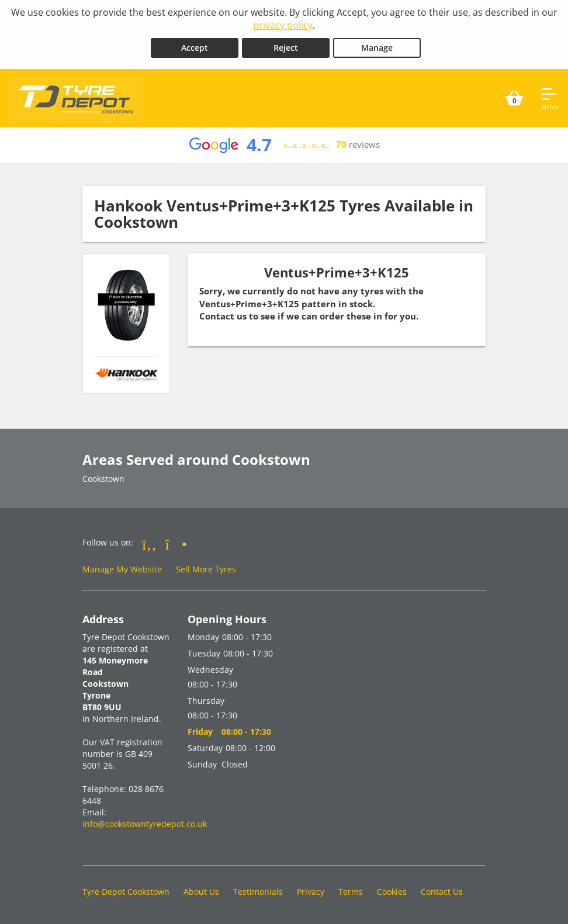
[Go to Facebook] (149, 544)
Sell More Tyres (206, 569)
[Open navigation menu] (550, 98)
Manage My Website (122, 569)
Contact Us (442, 892)
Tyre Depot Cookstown (126, 892)
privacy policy (283, 25)
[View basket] (514, 98)
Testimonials (258, 892)
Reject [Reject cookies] (286, 48)
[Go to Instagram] (176, 544)
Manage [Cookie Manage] (377, 48)
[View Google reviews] (284, 145)
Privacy (311, 892)
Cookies (392, 892)
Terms (351, 892)
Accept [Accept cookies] (195, 48)
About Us (201, 892)
